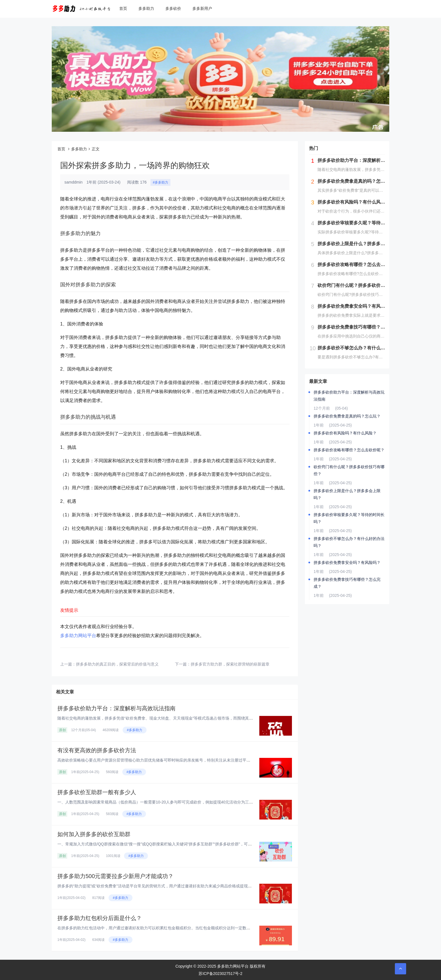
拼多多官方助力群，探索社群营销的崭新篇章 (230, 664)
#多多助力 (160, 182)
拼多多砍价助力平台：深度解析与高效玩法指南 (116, 708)
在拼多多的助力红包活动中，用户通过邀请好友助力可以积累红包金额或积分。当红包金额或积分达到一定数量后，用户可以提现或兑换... (177, 928)
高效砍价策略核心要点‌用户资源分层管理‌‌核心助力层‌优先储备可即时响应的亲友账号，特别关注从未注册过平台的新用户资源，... (169, 760)
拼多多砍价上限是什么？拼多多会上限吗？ (347, 494)
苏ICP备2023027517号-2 (220, 974)
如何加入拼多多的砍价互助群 (94, 834)
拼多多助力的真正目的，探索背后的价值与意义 (117, 664)
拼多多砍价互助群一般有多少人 (97, 792)
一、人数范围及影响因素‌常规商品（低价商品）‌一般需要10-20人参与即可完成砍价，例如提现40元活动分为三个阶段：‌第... (165, 802)
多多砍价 (173, 8)
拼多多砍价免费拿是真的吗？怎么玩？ (347, 416)
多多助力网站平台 (78, 636)
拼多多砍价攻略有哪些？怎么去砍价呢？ (349, 450)
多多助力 (146, 8)
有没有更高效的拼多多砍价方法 (97, 750)
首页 (123, 8)
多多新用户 (202, 8)
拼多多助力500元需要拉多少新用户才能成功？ (115, 876)
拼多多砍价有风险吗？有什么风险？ (345, 433)
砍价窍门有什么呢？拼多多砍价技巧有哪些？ (349, 470)
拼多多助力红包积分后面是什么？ (100, 918)
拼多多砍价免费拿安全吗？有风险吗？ (347, 562)
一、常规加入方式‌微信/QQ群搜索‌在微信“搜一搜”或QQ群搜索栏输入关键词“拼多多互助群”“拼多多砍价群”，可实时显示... (162, 844)
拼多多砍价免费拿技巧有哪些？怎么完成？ (347, 583)
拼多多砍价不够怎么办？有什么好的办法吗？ (349, 542)
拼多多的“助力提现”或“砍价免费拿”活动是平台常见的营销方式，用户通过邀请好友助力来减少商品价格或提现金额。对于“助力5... (170, 886)
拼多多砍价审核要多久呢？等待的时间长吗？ (349, 518)
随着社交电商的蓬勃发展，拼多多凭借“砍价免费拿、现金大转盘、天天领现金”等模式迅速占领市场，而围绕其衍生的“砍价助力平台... (173, 718)
